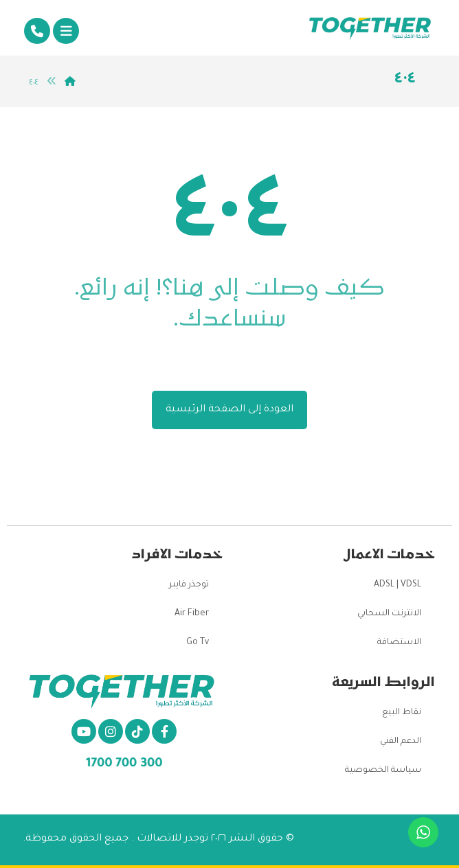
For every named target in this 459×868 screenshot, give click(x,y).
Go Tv (198, 643)
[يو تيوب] (84, 731)
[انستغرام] (111, 731)
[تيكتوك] (137, 731)
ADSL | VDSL (398, 585)
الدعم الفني (401, 742)
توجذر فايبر (189, 585)
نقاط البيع (402, 713)
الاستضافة (399, 643)
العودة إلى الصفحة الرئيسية (229, 410)
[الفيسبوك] (164, 731)
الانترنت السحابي (389, 614)
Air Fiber (192, 614)
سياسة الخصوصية (383, 770)
